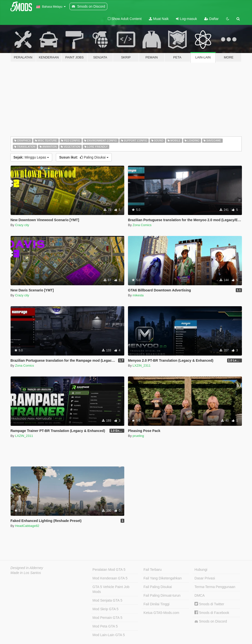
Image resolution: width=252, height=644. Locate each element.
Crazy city (22, 225)
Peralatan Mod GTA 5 (109, 570)
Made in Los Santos (26, 573)
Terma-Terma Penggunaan (215, 587)
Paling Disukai (84, 157)
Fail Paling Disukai (158, 587)
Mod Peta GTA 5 (105, 626)
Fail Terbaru (153, 570)
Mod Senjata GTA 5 (107, 600)
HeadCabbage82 (27, 526)
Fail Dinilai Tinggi (157, 604)
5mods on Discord (211, 621)
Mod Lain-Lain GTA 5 (109, 635)
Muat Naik (159, 19)
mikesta (138, 295)
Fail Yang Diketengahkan (163, 578)
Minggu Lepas (31, 157)
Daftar (211, 19)
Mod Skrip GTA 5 (106, 609)
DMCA (199, 595)
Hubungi (201, 570)
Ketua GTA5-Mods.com (161, 613)
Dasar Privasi (205, 578)
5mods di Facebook (212, 613)
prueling (138, 436)
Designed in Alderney (27, 568)
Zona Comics (142, 225)
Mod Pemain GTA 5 (107, 618)
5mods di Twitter (209, 604)
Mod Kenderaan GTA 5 (110, 578)
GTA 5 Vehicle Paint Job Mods (111, 589)
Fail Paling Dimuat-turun (162, 595)
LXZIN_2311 (142, 366)
